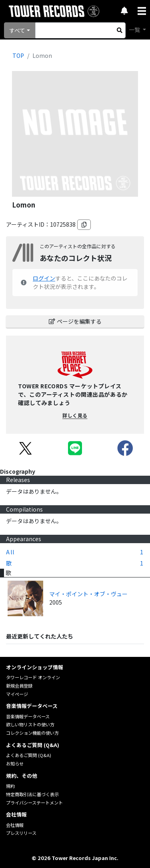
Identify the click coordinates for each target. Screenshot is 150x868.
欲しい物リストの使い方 (30, 724)
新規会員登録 (19, 686)
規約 (10, 786)
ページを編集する (75, 321)
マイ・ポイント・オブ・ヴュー (88, 594)
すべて (17, 30)
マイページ (17, 694)
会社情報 (15, 825)
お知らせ (15, 763)
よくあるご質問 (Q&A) (29, 755)
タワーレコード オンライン (33, 677)
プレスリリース (21, 833)
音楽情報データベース (28, 716)
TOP (18, 55)
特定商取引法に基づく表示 (32, 794)
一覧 (135, 30)
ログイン (44, 278)
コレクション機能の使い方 (32, 733)
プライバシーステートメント (34, 803)
